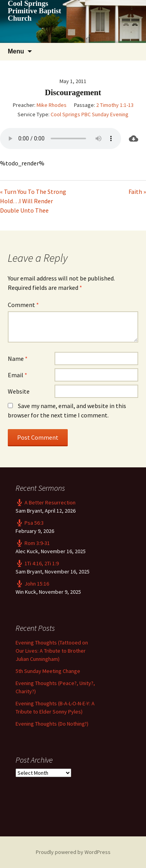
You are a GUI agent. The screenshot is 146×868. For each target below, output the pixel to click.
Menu (16, 51)
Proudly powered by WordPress (73, 852)
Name (18, 359)
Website (19, 391)
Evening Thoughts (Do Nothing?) (52, 724)
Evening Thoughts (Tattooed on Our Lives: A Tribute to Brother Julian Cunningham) (52, 651)
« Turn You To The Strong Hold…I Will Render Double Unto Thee (33, 201)
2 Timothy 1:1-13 (115, 105)
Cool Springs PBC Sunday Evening (90, 114)
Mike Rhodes (52, 105)
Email (18, 375)
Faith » (137, 192)
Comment (23, 305)
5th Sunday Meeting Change (48, 671)
